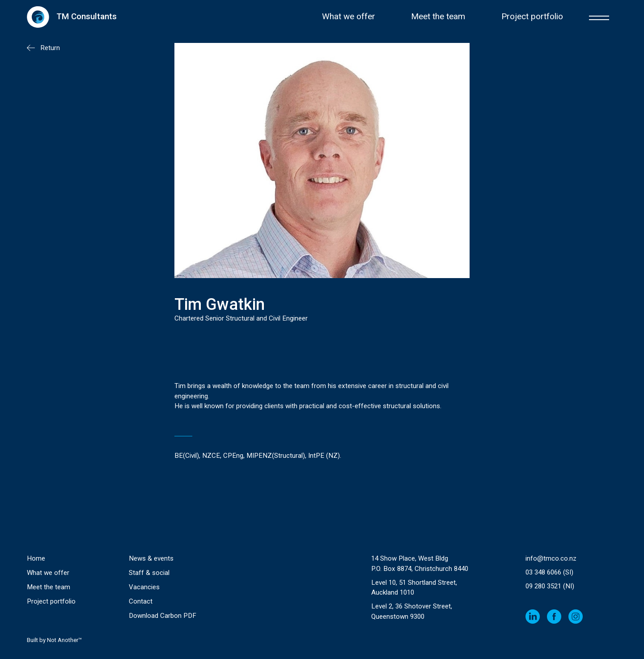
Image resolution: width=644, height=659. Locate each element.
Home (36, 558)
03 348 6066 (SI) (549, 572)
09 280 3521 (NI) (550, 586)
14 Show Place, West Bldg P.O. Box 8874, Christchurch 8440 (420, 564)
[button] (599, 17)
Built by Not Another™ (54, 640)
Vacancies (144, 587)
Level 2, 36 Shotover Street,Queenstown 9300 (412, 611)
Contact (141, 601)
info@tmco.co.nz (551, 558)
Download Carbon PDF (163, 616)
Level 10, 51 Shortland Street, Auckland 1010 (414, 588)
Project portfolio (532, 17)
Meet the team (438, 17)
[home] (72, 17)
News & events (151, 558)
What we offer (349, 17)
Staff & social (149, 573)
